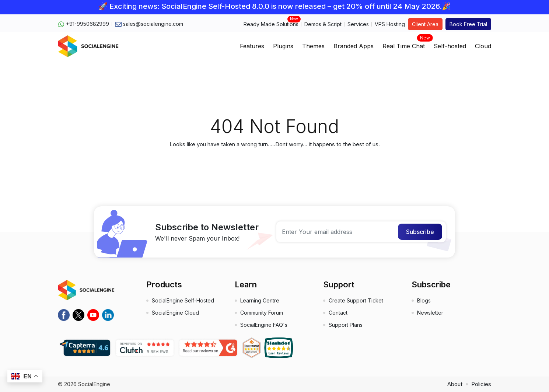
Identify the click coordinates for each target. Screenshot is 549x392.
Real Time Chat (404, 44)
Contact (338, 313)
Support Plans (346, 325)
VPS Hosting (390, 24)
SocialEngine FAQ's (264, 325)
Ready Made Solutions (271, 24)
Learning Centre (260, 300)
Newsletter (430, 313)
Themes (313, 46)
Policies (481, 384)
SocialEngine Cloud (175, 313)
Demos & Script (323, 24)
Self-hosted (450, 46)
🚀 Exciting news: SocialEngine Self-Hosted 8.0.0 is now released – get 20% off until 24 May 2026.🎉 (275, 6)
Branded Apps (354, 46)
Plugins (283, 46)
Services (358, 24)
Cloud (483, 46)
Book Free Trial (468, 24)
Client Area (425, 24)
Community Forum (262, 313)
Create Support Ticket (356, 300)
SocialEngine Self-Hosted (183, 300)
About (455, 384)
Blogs (424, 300)
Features (252, 46)
